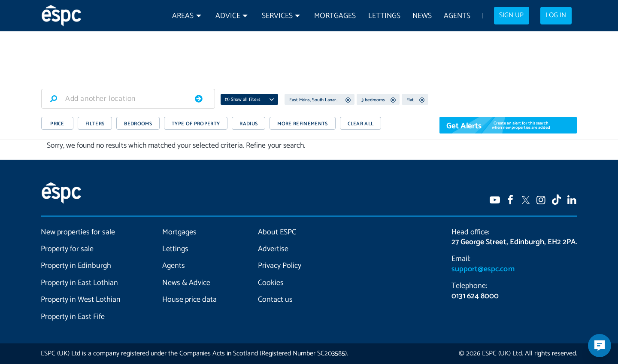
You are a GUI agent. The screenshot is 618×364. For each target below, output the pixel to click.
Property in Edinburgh (76, 266)
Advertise (273, 249)
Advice (228, 16)
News (422, 16)
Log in (556, 15)
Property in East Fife (73, 317)
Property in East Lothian (80, 283)
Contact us (275, 300)
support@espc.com (483, 269)
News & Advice (186, 283)
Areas (183, 16)
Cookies (271, 283)
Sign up (511, 15)
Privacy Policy (280, 266)
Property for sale (67, 249)
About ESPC (277, 232)
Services (277, 16)
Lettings (384, 16)
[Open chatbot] (600, 346)
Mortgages (335, 16)
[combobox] (128, 99)
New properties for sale (78, 232)
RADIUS (248, 124)
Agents (457, 16)
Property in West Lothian (81, 300)
